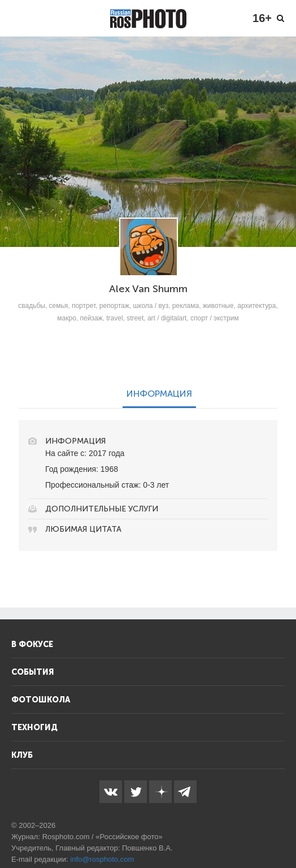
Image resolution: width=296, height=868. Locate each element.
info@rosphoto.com (102, 859)
